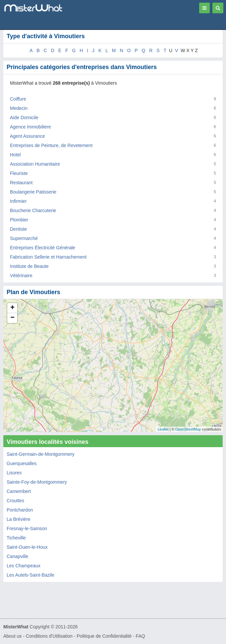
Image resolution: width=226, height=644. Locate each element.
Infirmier (18, 201)
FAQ (141, 636)
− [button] (12, 318)
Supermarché (24, 238)
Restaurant (21, 183)
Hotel (15, 155)
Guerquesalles (22, 463)
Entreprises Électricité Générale (43, 248)
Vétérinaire (21, 276)
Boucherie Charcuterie (33, 210)
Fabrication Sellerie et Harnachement (48, 257)
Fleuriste (19, 173)
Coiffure (18, 99)
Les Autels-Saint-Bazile (30, 575)
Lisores (14, 473)
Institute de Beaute (29, 266)
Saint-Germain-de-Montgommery (41, 454)
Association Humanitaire (35, 164)
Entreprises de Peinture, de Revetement (51, 145)
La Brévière (19, 519)
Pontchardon (20, 510)
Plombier (19, 220)
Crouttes (15, 501)
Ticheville (16, 538)
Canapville (17, 556)
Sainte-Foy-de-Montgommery (37, 482)
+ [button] (12, 308)
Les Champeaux (24, 566)
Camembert (19, 491)
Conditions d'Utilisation (49, 636)
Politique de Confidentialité (104, 636)
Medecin (19, 108)
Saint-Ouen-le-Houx (27, 547)
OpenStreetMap (188, 429)
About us (12, 636)
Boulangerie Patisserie (33, 192)
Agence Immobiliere (30, 127)
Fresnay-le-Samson (27, 528)
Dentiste (18, 229)
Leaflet (163, 429)
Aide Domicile (24, 118)
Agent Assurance (28, 136)
